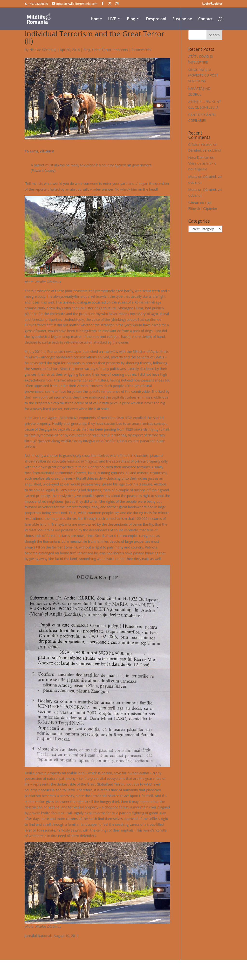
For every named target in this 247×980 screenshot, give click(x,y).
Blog (131, 19)
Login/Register (212, 4)
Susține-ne (182, 19)
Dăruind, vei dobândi (205, 150)
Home (96, 19)
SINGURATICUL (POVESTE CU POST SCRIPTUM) (203, 75)
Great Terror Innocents (110, 50)
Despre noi (156, 19)
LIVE (112, 19)
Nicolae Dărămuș (43, 50)
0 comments (141, 50)
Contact (206, 19)
